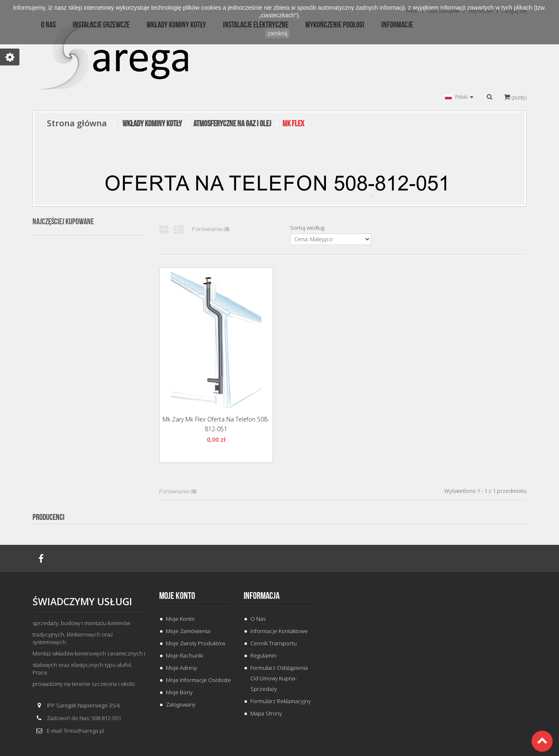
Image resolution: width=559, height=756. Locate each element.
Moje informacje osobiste (198, 680)
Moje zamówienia (188, 631)
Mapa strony (266, 713)
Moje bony (179, 692)
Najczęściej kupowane (63, 222)
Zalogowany (181, 704)
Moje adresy (182, 668)
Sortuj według (307, 228)
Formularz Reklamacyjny (281, 701)
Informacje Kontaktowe (279, 631)
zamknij (277, 33)
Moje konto (177, 596)
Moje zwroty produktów (195, 643)
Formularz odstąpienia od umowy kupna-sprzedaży (279, 678)
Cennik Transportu (274, 643)
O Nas (258, 619)
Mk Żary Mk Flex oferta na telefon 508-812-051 (216, 424)
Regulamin (263, 655)
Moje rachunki (185, 655)
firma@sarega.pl (84, 731)
